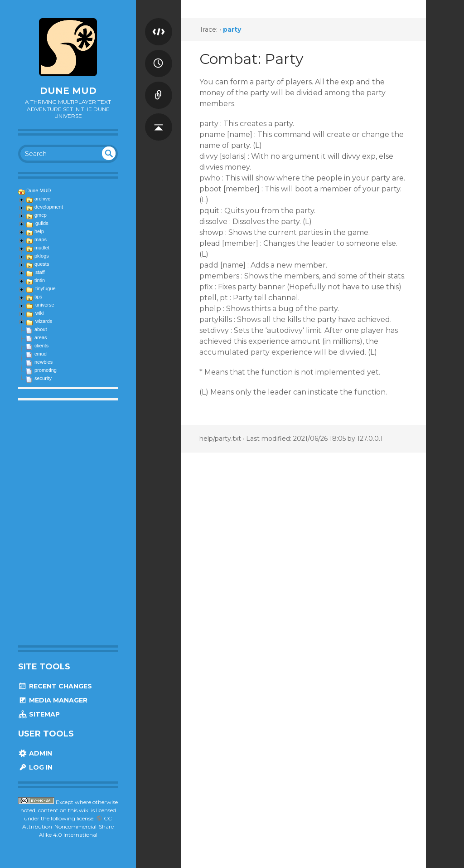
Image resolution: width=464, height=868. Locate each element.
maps (41, 239)
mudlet (42, 248)
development (49, 207)
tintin (40, 280)
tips (38, 297)
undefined (109, 153)
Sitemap (39, 714)
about (41, 329)
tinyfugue (46, 288)
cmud (41, 354)
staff (40, 272)
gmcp (41, 215)
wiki (39, 313)
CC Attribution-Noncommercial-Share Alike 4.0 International (68, 827)
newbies (43, 362)
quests (42, 264)
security (43, 378)
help (39, 231)
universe (45, 305)
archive (42, 199)
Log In (35, 767)
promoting (46, 370)
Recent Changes (55, 686)
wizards (44, 321)
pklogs (42, 256)
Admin (35, 753)
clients (41, 346)
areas (41, 337)
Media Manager (53, 700)
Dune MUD (68, 91)
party (232, 29)
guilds (42, 223)
